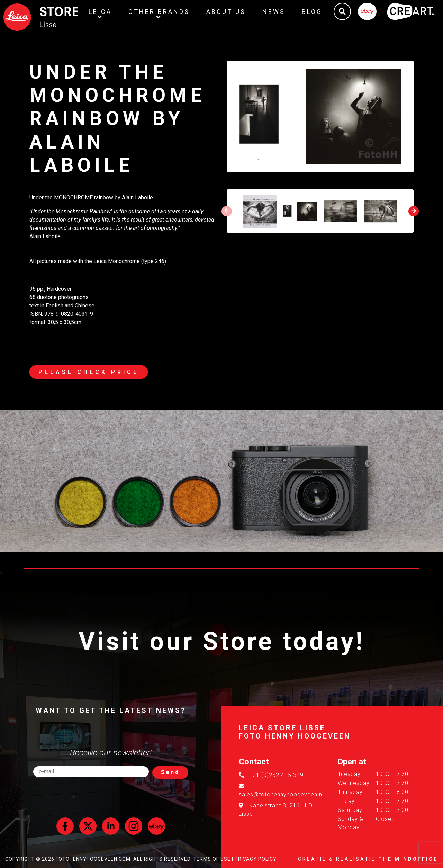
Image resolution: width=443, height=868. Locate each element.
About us (226, 12)
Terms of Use (212, 859)
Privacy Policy (256, 859)
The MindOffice (408, 859)
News (274, 12)
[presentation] (227, 211)
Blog (312, 12)
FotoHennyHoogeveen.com (93, 859)
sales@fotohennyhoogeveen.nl (281, 794)
